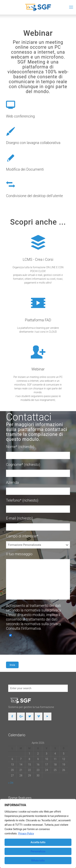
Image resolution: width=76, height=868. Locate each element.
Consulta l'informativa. (24, 628)
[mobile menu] (71, 7)
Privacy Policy (26, 834)
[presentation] (34, 648)
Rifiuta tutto (38, 861)
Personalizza (38, 851)
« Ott (11, 783)
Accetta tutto (38, 842)
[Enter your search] (38, 688)
